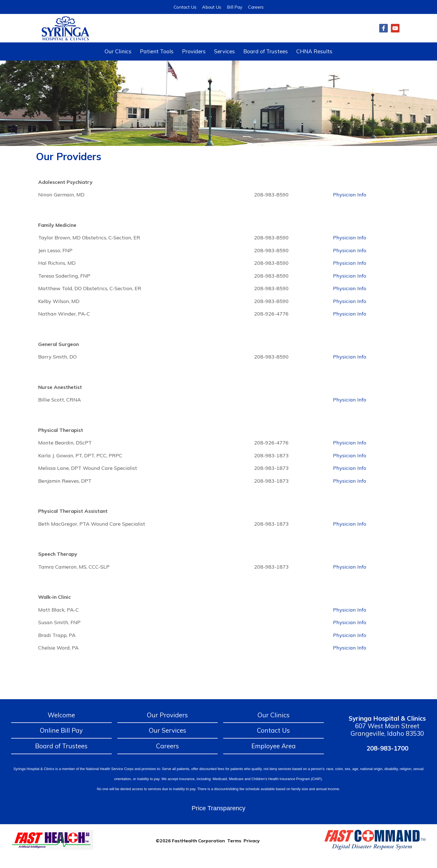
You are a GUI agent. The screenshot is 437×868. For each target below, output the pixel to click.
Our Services (167, 741)
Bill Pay (235, 7)
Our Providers (167, 726)
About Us (212, 7)
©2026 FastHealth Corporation (190, 852)
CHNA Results (314, 62)
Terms (234, 852)
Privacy (252, 852)
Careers (256, 7)
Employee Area (274, 757)
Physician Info (350, 206)
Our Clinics (118, 62)
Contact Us (185, 7)
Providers (194, 62)
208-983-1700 (387, 759)
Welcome (61, 726)
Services (224, 62)
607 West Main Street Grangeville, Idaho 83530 (387, 737)
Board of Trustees (266, 62)
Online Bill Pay (61, 741)
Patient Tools (157, 62)
